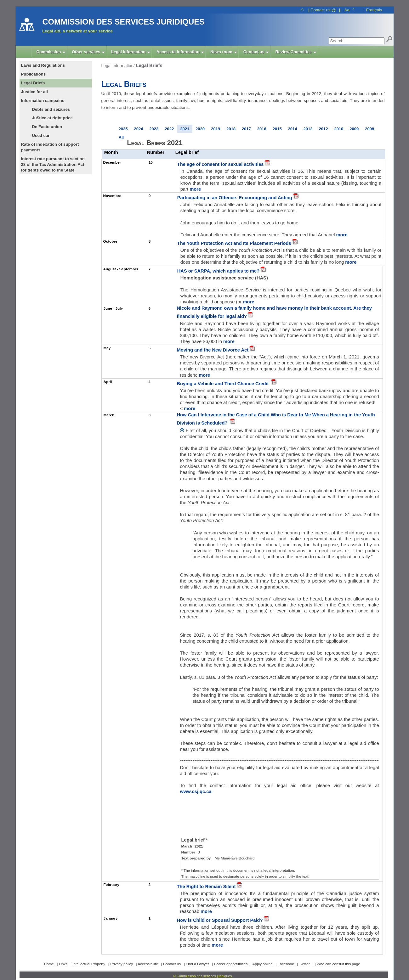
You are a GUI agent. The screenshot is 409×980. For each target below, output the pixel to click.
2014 (293, 129)
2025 (123, 129)
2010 (339, 129)
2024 (138, 129)
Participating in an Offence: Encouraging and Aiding (235, 198)
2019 (216, 129)
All (121, 137)
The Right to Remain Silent (206, 887)
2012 (323, 129)
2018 (231, 129)
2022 (169, 129)
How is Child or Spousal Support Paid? (220, 920)
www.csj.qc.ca (196, 791)
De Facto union (47, 127)
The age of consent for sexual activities (221, 164)
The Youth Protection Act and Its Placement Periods (234, 243)
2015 (277, 129)
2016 (262, 129)
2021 (185, 129)
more (195, 189)
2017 (246, 129)
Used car (41, 135)
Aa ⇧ (350, 10)
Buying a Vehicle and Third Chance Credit (223, 384)
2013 (308, 129)
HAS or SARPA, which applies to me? (218, 271)
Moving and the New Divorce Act (213, 350)
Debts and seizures (51, 109)
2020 (200, 129)
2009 (354, 129)
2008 (369, 129)
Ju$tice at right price (52, 118)
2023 (154, 129)
